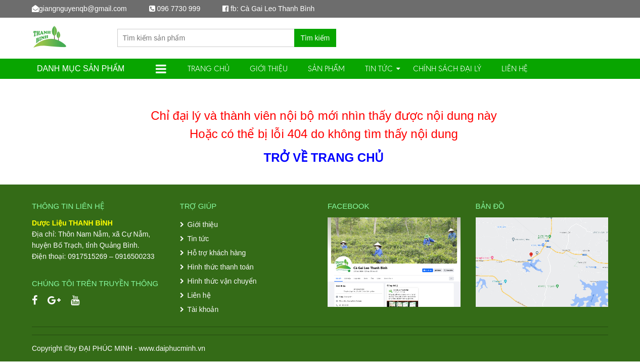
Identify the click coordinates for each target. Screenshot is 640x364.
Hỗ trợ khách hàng (217, 253)
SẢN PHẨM (326, 69)
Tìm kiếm (315, 38)
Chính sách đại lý (447, 69)
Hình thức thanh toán (221, 267)
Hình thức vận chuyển (222, 281)
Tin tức (379, 69)
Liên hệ (515, 69)
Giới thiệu (269, 69)
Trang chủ (209, 69)
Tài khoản (203, 309)
